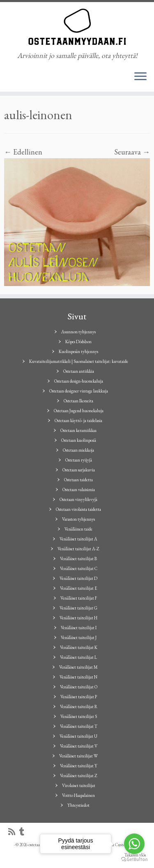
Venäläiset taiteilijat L (78, 657)
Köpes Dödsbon (78, 342)
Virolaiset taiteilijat (79, 785)
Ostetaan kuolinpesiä (79, 440)
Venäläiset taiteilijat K (79, 647)
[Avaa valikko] (140, 77)
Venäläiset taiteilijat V (79, 746)
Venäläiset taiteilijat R (79, 706)
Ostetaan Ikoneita (78, 401)
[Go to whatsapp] (134, 844)
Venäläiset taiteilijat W (78, 756)
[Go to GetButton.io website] (134, 860)
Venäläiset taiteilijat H (78, 618)
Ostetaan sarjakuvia (79, 470)
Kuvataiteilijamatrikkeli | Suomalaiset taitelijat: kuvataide (79, 361)
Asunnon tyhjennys (78, 332)
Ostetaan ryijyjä (79, 460)
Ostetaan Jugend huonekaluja (79, 411)
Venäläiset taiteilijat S (79, 716)
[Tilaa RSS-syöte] (14, 832)
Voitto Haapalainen (78, 795)
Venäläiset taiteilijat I (79, 628)
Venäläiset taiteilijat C (79, 568)
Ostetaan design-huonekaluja (79, 381)
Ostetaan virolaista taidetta (78, 509)
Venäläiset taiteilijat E (79, 588)
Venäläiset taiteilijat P (79, 697)
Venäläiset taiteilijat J (79, 637)
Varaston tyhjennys (78, 519)
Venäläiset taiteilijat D (78, 578)
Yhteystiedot (78, 805)
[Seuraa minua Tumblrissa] (24, 832)
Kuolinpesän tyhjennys (78, 351)
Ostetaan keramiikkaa (78, 430)
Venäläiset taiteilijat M (78, 667)
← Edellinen (23, 152)
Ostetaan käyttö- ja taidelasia (78, 420)
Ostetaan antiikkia (79, 371)
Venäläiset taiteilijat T (79, 726)
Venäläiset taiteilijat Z (79, 776)
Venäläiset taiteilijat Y (79, 766)
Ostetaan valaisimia (79, 489)
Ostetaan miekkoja (78, 450)
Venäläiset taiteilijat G (78, 608)
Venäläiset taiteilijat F (79, 598)
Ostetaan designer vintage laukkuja (79, 391)
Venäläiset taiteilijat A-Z (78, 549)
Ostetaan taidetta (78, 480)
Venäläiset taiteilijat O (79, 687)
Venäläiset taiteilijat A (78, 539)
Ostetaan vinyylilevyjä (78, 499)
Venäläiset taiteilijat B (78, 559)
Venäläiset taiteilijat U (78, 736)
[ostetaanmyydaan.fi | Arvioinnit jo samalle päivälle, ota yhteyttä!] (77, 27)
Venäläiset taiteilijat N (78, 677)
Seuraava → (132, 152)
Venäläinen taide (78, 529)
